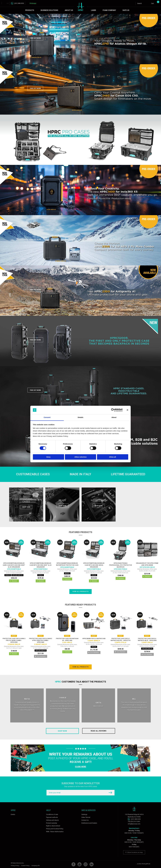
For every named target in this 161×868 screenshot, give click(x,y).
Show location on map (134, 852)
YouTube (79, 864)
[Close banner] (127, 410)
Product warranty (52, 823)
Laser (93, 10)
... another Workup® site (143, 864)
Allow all (113, 457)
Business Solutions (49, 10)
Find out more (35, 38)
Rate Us (126, 10)
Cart (154, 3)
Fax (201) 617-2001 (134, 821)
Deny (48, 457)
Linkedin (92, 864)
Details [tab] (80, 417)
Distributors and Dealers (89, 823)
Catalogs (84, 814)
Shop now (62, 731)
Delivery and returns (52, 820)
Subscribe (109, 793)
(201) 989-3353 (19, 3)
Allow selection (80, 457)
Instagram (86, 864)
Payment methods (52, 817)
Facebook (73, 864)
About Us (69, 10)
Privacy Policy (15, 866)
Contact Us (85, 820)
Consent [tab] (47, 417)
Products (30, 10)
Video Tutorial (86, 817)
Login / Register (148, 3)
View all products (80, 591)
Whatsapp (33, 3)
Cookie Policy (25, 866)
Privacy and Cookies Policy (55, 829)
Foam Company (109, 10)
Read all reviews (99, 731)
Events (13, 814)
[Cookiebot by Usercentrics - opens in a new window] (113, 410)
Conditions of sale (52, 814)
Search (139, 3)
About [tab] (114, 417)
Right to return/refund (53, 826)
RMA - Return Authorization (55, 832)
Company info (36, 866)
